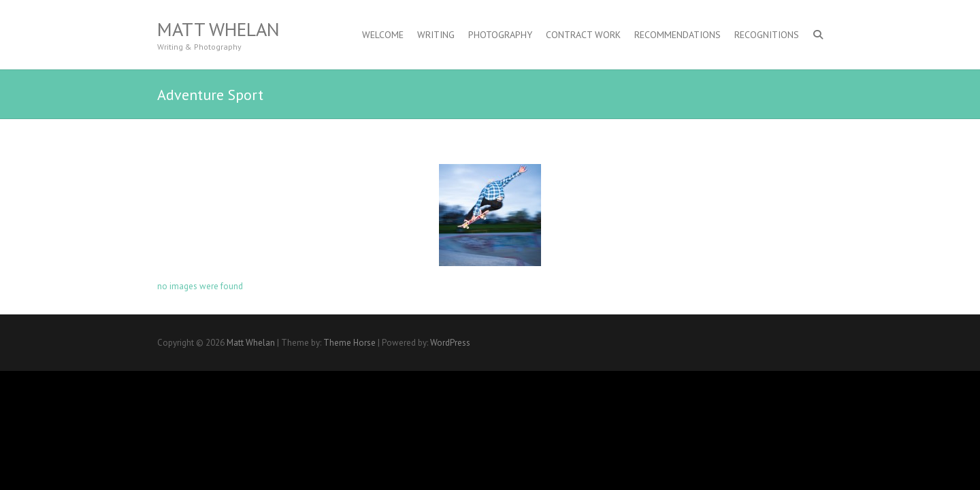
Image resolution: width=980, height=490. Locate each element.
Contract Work (583, 35)
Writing (436, 35)
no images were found (200, 286)
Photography (500, 35)
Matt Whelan (218, 29)
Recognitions (767, 35)
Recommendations (677, 35)
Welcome (383, 35)
